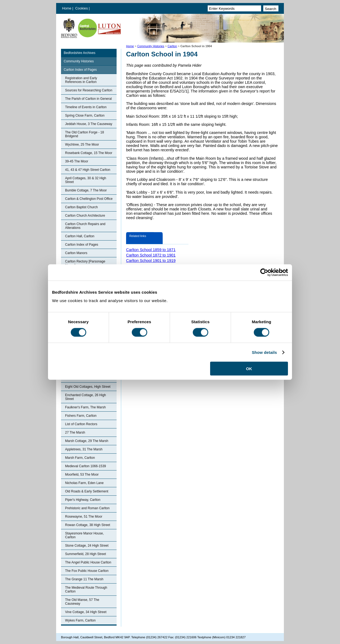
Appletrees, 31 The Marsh (84, 449)
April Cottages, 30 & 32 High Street (86, 180)
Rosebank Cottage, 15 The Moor (89, 153)
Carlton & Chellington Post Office (89, 199)
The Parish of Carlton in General (88, 99)
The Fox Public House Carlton (87, 571)
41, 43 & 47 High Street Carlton (88, 170)
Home (67, 8)
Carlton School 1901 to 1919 (151, 261)
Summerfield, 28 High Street (86, 554)
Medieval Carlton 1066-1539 (86, 466)
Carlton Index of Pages (80, 70)
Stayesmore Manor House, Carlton (84, 535)
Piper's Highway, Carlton (83, 500)
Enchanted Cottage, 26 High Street (86, 397)
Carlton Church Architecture (85, 216)
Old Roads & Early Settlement (87, 491)
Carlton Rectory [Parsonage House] (85, 263)
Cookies (82, 8)
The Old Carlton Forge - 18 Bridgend (84, 134)
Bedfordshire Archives (80, 53)
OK (249, 369)
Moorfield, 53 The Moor (82, 475)
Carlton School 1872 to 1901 (151, 255)
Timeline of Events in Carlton (86, 107)
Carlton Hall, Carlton (80, 236)
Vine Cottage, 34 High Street (86, 612)
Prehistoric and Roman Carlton (87, 508)
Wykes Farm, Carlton (80, 620)
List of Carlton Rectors (81, 424)
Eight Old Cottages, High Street (88, 387)
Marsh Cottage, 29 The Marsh (87, 441)
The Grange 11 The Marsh (84, 579)
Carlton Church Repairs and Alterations (85, 226)
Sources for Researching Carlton (89, 90)
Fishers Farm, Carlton (81, 416)
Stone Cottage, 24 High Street (87, 546)
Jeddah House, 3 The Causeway (89, 124)
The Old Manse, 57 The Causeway (82, 602)
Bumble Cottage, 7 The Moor (86, 190)
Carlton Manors (76, 253)
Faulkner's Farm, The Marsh (85, 407)
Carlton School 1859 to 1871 (151, 250)
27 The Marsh (75, 432)
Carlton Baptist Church (81, 207)
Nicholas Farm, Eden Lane (84, 483)
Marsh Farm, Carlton (80, 458)
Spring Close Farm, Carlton (85, 116)
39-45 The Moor (77, 161)
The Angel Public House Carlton (88, 562)
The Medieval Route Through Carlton (86, 589)
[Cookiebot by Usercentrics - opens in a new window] (264, 272)
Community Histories (151, 46)
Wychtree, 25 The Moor (82, 145)
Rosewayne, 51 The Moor (84, 517)
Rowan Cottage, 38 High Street (88, 525)
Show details (264, 352)
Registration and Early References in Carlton (81, 80)
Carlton (172, 46)
